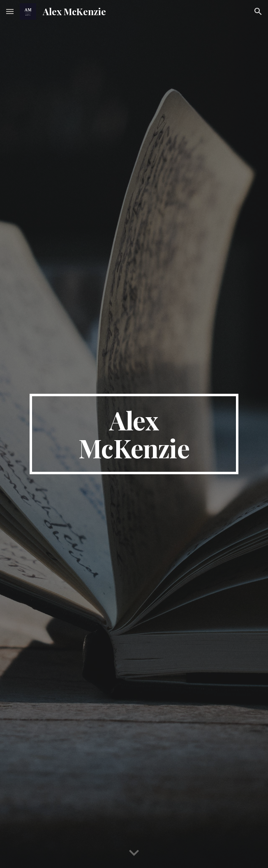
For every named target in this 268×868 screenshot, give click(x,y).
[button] (10, 11)
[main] (134, 434)
